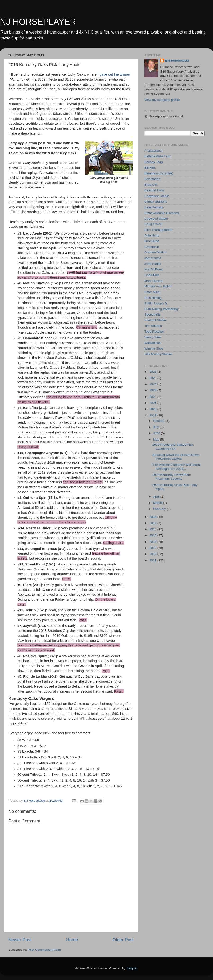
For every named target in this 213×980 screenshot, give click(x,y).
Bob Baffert (152, 179)
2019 (153, 415)
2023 (153, 390)
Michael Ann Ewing (158, 286)
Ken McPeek (153, 269)
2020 (153, 409)
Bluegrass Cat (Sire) (159, 173)
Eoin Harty (152, 235)
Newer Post (20, 940)
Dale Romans (154, 207)
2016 (153, 529)
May (157, 439)
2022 (153, 397)
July (156, 427)
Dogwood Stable (156, 219)
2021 (153, 403)
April (157, 497)
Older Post (123, 940)
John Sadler (153, 264)
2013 (153, 548)
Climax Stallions (156, 202)
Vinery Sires (153, 337)
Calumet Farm (155, 190)
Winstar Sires (154, 349)
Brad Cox (151, 185)
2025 (153, 378)
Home (72, 940)
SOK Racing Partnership (162, 309)
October (159, 421)
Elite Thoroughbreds (159, 230)
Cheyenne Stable (157, 196)
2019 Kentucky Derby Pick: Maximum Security (172, 477)
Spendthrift (152, 315)
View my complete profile (162, 100)
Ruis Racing (153, 298)
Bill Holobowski (177, 61)
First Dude (152, 241)
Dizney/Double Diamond (162, 213)
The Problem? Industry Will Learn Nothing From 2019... (176, 467)
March (158, 503)
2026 (153, 372)
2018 (153, 517)
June (157, 433)
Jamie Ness (153, 258)
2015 (153, 535)
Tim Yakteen (153, 326)
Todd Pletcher (154, 332)
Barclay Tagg (154, 162)
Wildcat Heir (153, 343)
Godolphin (152, 247)
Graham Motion (155, 252)
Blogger (132, 968)
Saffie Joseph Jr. (156, 303)
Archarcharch (154, 151)
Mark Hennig (153, 281)
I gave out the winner (113, 74)
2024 (153, 384)
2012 (153, 554)
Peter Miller (152, 292)
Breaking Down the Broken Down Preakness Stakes (176, 457)
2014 (153, 542)
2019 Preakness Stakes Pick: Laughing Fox (173, 447)
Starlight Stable (155, 320)
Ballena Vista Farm (158, 156)
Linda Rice (152, 275)
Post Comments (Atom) (44, 950)
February (160, 509)
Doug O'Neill (153, 224)
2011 (153, 560)
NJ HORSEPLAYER (38, 22)
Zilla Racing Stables (158, 354)
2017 (153, 523)
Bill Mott (150, 168)
